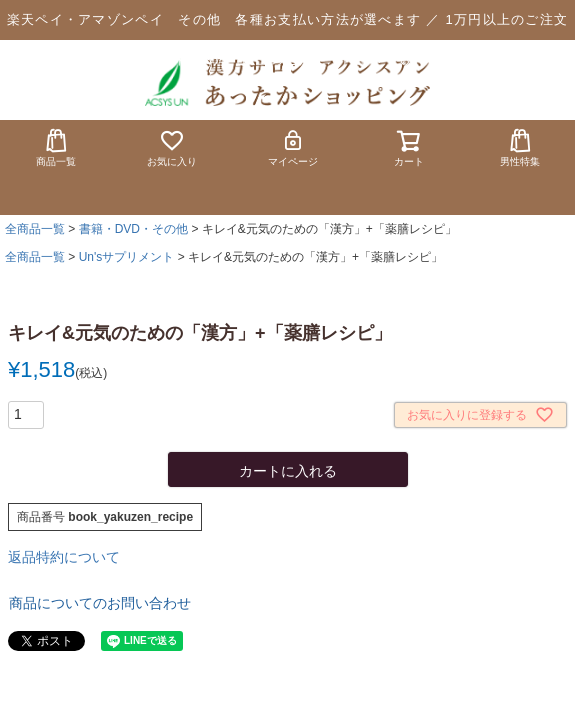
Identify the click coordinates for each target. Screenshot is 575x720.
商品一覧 (56, 147)
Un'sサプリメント (127, 257)
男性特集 (520, 147)
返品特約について (64, 557)
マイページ (293, 147)
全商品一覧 (35, 229)
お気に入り (172, 147)
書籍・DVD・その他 (133, 229)
